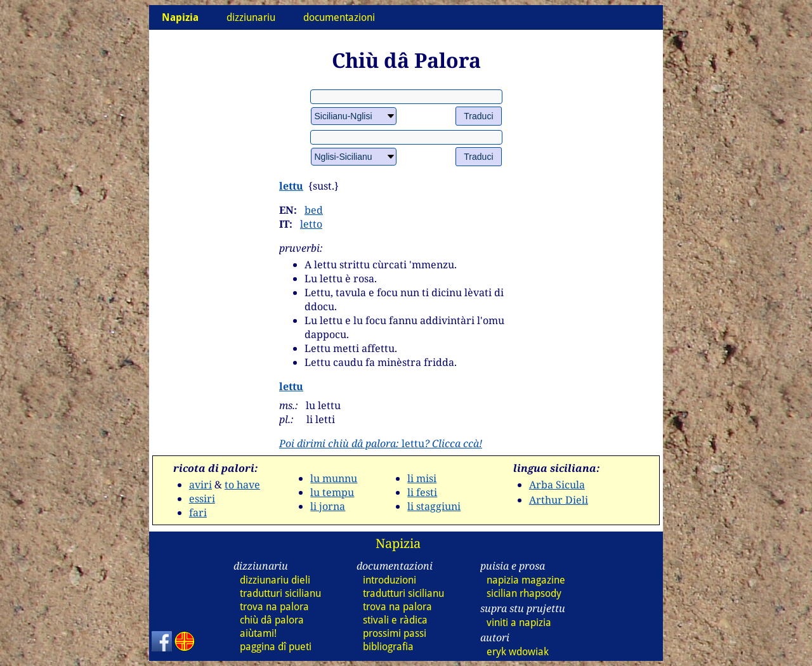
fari (198, 513)
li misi (422, 478)
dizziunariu (251, 17)
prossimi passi (395, 633)
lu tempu (332, 492)
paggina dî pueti (276, 647)
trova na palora (274, 607)
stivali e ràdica (395, 620)
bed (314, 210)
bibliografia (388, 647)
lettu (291, 186)
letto (311, 224)
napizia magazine (526, 580)
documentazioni (339, 17)
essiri (202, 499)
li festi (422, 492)
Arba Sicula (557, 485)
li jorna (328, 506)
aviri (200, 485)
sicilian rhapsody (524, 593)
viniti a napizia (519, 623)
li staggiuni (434, 506)
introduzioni (390, 580)
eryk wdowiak (518, 652)
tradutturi (280, 593)
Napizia (398, 543)
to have (242, 485)
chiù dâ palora (272, 620)
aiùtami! (258, 633)
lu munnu (334, 478)
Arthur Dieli (559, 500)
